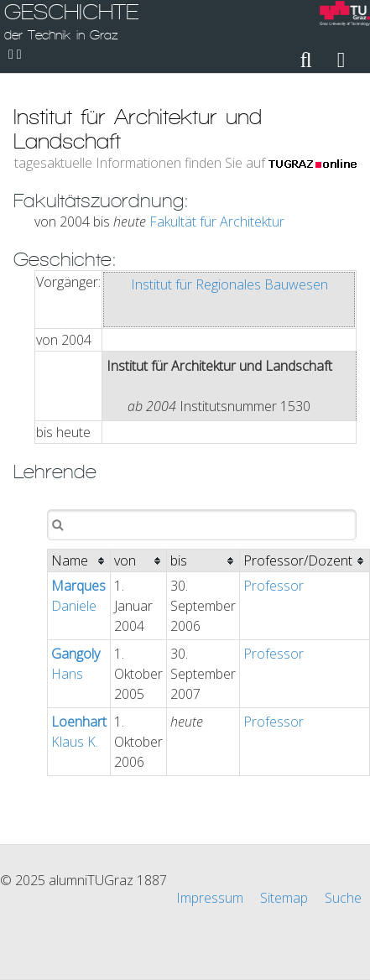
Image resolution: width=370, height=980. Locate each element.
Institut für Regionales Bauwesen (229, 284)
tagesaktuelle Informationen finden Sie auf (185, 163)
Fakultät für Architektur (217, 222)
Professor (274, 586)
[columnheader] (79, 561)
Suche (343, 898)
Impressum (210, 898)
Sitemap (284, 898)
